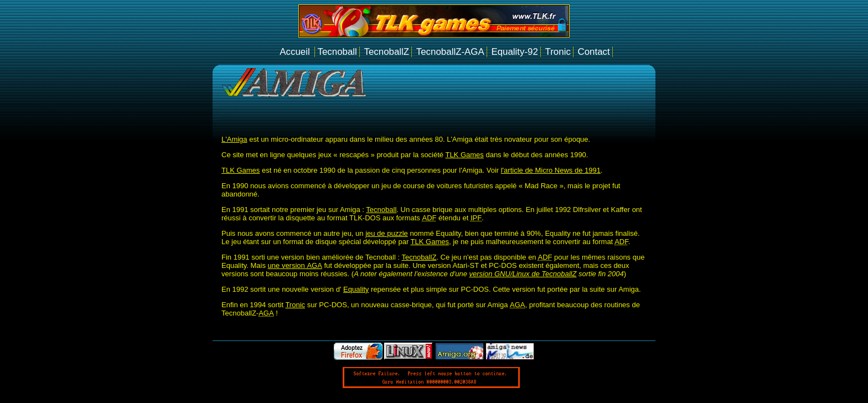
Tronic (558, 52)
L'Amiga (234, 139)
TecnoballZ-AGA (450, 52)
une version (295, 265)
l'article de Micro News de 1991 (551, 170)
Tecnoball (337, 52)
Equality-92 (515, 52)
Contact (593, 52)
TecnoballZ (386, 52)
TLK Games (464, 155)
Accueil (296, 52)
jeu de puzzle (387, 233)
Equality (356, 289)
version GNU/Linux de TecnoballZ (523, 274)
